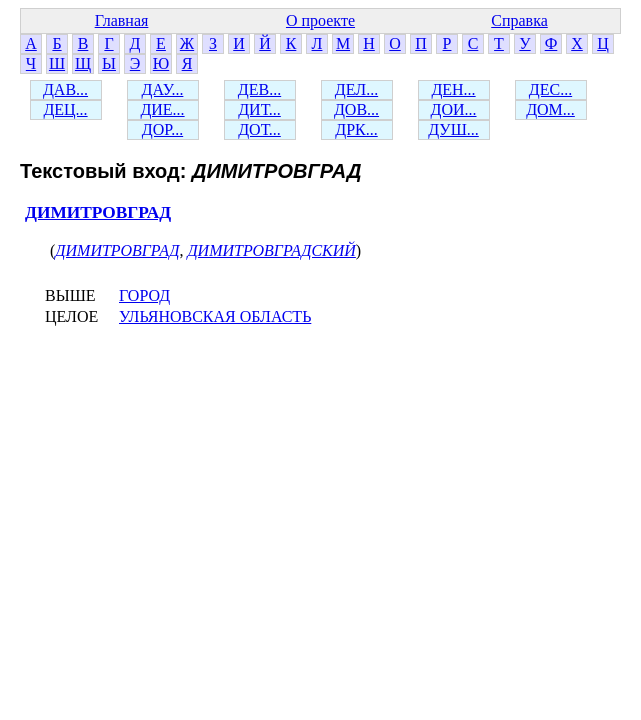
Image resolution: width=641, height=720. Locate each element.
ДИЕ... (162, 109)
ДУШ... (453, 129)
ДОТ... (259, 129)
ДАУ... (163, 89)
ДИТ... (259, 109)
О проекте (320, 20)
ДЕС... (550, 89)
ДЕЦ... (65, 109)
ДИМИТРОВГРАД (98, 212)
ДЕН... (453, 89)
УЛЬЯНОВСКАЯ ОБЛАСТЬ (215, 316)
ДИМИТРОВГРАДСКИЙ (271, 250)
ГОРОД (144, 295)
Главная (122, 20)
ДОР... (162, 129)
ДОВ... (356, 109)
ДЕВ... (259, 89)
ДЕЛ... (356, 89)
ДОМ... (550, 109)
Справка (519, 20)
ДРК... (356, 129)
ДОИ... (453, 109)
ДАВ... (65, 89)
